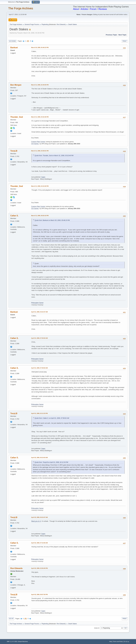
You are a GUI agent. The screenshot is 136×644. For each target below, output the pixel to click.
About (76, 9)
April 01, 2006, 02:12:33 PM (39, 413)
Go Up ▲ (127, 641)
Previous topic (111, 35)
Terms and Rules (118, 641)
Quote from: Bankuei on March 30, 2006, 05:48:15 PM (52, 220)
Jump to (97, 628)
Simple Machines (23, 641)
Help (111, 641)
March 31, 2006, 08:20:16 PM (40, 216)
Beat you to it (36, 521)
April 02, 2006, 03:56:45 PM (39, 568)
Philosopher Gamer (37, 303)
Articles (84, 9)
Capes (43, 177)
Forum (93, 9)
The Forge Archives (21, 8)
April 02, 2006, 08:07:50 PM (39, 594)
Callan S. (14, 216)
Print (125, 41)
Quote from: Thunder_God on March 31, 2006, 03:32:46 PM (54, 156)
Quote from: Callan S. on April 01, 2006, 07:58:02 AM (52, 418)
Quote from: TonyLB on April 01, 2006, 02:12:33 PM (51, 462)
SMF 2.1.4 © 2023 (12, 641)
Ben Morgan (16, 85)
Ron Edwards (61, 24)
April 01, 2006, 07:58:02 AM (39, 368)
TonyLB (14, 151)
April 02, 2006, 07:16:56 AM (39, 543)
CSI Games (35, 144)
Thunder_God (17, 117)
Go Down (12, 41)
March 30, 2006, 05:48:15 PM (40, 47)
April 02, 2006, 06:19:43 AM (39, 458)
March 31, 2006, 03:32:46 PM (40, 117)
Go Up (11, 619)
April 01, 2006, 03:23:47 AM (39, 312)
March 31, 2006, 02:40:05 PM (40, 85)
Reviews (103, 9)
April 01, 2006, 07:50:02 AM (39, 338)
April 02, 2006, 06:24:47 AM (39, 517)
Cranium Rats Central (38, 142)
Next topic (122, 35)
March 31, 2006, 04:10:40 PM (40, 186)
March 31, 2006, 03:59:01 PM (40, 151)
